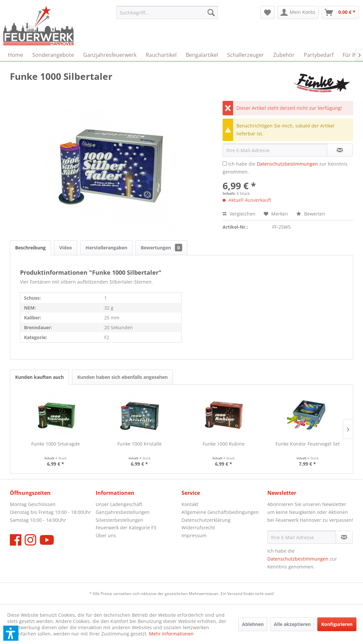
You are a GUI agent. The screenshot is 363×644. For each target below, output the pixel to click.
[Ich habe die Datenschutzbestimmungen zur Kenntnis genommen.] (225, 163)
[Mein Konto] (298, 12)
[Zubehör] (284, 55)
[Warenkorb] (340, 12)
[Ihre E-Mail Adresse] (302, 537)
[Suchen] (211, 12)
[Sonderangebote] (53, 55)
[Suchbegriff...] (167, 12)
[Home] (15, 55)
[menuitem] (167, 12)
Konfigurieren (337, 624)
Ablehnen (253, 624)
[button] (11, 633)
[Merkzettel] (267, 12)
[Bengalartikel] (202, 55)
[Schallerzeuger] (246, 55)
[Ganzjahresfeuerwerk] (110, 55)
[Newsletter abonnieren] (344, 537)
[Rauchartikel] (161, 55)
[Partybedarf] (319, 55)
